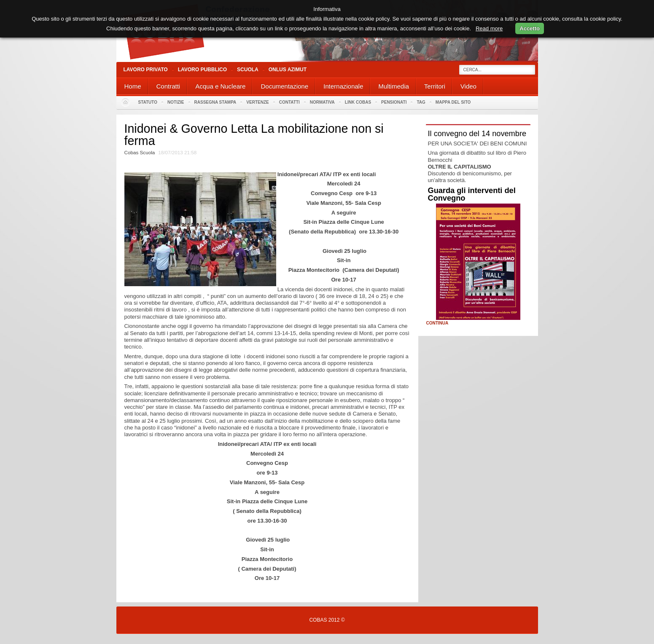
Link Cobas (358, 102)
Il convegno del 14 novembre (477, 134)
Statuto (148, 102)
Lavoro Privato (146, 70)
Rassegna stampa (215, 102)
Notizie (176, 102)
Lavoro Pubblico (202, 70)
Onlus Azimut (288, 70)
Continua (437, 323)
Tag (421, 102)
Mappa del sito (453, 102)
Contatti (289, 102)
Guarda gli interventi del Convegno (472, 194)
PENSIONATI (394, 102)
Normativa (322, 102)
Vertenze (257, 102)
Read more (489, 28)
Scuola (248, 70)
